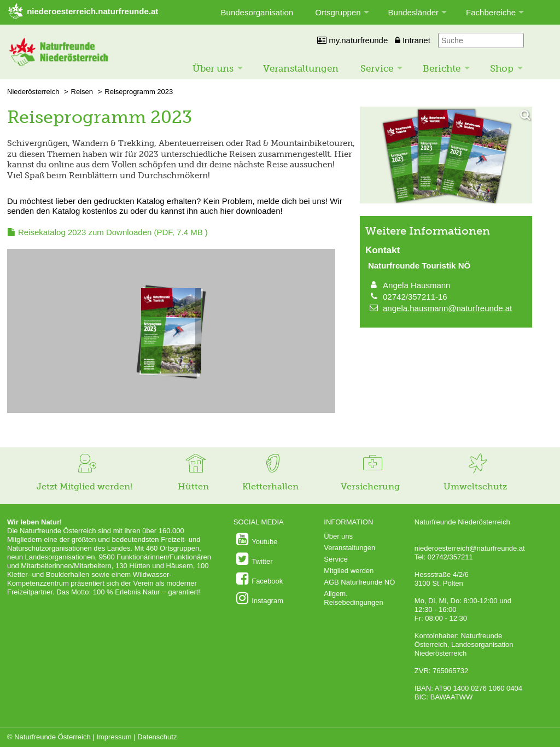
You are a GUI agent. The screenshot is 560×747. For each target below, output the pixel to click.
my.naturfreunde (352, 40)
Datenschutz (157, 737)
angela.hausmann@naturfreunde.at (447, 308)
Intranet (413, 40)
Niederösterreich (33, 92)
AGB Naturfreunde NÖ (359, 582)
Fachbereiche (491, 12)
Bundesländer (414, 12)
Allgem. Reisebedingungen (353, 598)
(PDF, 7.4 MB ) (113, 232)
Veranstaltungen (301, 68)
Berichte (442, 68)
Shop (502, 68)
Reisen (82, 92)
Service (377, 68)
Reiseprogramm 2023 (139, 92)
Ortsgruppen (338, 12)
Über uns (213, 68)
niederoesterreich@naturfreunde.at (470, 548)
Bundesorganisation (257, 12)
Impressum (114, 737)
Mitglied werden (349, 571)
